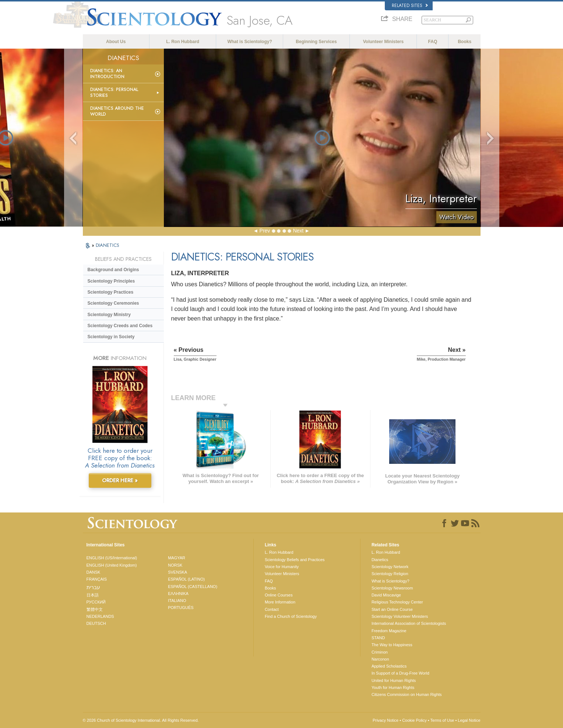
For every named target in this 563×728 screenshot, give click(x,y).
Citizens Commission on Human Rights (407, 694)
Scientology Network (390, 567)
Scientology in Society (111, 337)
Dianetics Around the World (117, 111)
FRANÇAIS (97, 579)
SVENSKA (177, 572)
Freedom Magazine (389, 631)
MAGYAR (177, 558)
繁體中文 (95, 609)
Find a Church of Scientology (291, 616)
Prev (265, 231)
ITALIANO (177, 601)
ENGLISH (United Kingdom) (112, 565)
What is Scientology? (249, 42)
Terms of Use (442, 720)
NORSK (175, 565)
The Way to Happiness (392, 645)
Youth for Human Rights (393, 687)
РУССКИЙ (96, 602)
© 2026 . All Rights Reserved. (141, 720)
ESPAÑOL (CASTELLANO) (193, 587)
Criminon (380, 652)
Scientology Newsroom (392, 588)
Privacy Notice (386, 720)
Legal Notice (469, 720)
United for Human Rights (394, 680)
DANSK (94, 572)
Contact (272, 609)
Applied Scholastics (389, 666)
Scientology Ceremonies (113, 303)
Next (298, 231)
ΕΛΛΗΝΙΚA (178, 594)
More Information (280, 602)
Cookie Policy (414, 720)
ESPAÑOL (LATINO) (186, 579)
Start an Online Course (392, 609)
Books (465, 42)
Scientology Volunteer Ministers (400, 616)
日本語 (93, 595)
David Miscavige (386, 595)
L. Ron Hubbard (183, 42)
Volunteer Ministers (383, 42)
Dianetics (380, 560)
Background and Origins (113, 270)
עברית (93, 587)
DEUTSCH (96, 623)
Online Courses (279, 595)
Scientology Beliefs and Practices (295, 560)
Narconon (380, 659)
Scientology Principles (111, 281)
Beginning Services (316, 42)
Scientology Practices (111, 292)
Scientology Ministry (109, 315)
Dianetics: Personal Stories (114, 92)
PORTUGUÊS (181, 608)
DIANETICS (108, 245)
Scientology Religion (390, 574)
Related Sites (410, 6)
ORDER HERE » (120, 480)
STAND (378, 638)
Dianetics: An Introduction (107, 74)
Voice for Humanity (282, 567)
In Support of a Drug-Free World (400, 673)
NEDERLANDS (100, 616)
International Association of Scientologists (409, 623)
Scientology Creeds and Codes (120, 326)
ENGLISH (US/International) (112, 558)
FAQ (433, 42)
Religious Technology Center (397, 602)
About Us (116, 42)
